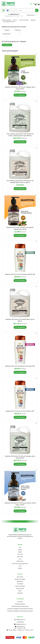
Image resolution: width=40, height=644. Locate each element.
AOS (20, 547)
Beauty (20, 550)
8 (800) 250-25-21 (20, 620)
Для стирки (20, 577)
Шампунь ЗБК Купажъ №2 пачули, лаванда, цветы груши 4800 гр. (20, 457)
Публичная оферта (20, 604)
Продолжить (7, 45)
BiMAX (20, 552)
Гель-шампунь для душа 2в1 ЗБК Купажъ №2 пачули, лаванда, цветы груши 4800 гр (20, 135)
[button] (4, 10)
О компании (20, 599)
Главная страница (6, 20)
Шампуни (33, 20)
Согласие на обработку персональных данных (20, 609)
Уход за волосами (24, 20)
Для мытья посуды (20, 579)
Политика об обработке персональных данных (20, 611)
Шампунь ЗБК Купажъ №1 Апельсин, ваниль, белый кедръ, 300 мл (20, 504)
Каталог (15, 20)
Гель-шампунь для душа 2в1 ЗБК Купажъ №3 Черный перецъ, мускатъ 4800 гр (20, 181)
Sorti (20, 566)
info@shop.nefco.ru (20, 624)
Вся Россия (31, 15)
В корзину (20, 95)
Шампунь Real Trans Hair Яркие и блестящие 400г (20, 366)
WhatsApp (20, 622)
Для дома (20, 593)
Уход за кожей (20, 588)
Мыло (20, 591)
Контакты (20, 617)
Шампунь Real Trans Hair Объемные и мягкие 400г (20, 274)
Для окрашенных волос (9, 22)
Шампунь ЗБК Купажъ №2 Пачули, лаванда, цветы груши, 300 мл (20, 88)
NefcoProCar (20, 561)
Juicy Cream (20, 557)
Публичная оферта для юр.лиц (20, 606)
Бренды (20, 544)
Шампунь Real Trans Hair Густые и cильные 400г (20, 411)
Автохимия (20, 584)
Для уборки (20, 581)
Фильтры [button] (17, 30)
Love (20, 559)
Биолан (20, 568)
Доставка (20, 602)
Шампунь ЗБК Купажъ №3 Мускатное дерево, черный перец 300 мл (20, 228)
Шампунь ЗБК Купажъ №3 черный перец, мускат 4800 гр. (20, 320)
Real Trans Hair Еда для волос (20, 564)
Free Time (20, 554)
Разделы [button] (7, 30)
